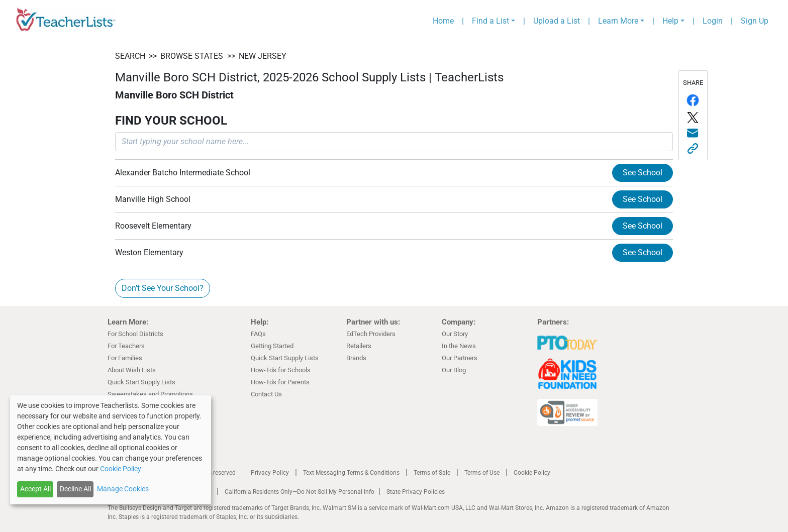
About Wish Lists (132, 370)
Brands (356, 358)
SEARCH (130, 56)
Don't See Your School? (163, 288)
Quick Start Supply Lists (141, 382)
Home (443, 21)
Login (713, 21)
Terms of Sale (432, 473)
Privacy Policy (270, 473)
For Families (125, 358)
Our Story (455, 334)
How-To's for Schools (281, 370)
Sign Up (755, 21)
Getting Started (272, 346)
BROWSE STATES (192, 56)
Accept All (35, 489)
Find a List (490, 21)
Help (670, 21)
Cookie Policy (532, 473)
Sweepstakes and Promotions (150, 394)
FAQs (258, 334)
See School (643, 173)
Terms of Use (482, 473)
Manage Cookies (123, 489)
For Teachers (126, 346)
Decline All (75, 489)
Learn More (618, 21)
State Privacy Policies (416, 492)
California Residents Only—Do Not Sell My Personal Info (300, 492)
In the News (459, 346)
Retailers (359, 346)
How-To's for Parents (280, 382)
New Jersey (263, 56)
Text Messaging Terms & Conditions (351, 473)
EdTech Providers (371, 334)
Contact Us (266, 394)
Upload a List (557, 21)
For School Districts (135, 334)
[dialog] (111, 450)
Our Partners (460, 358)
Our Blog (454, 370)
